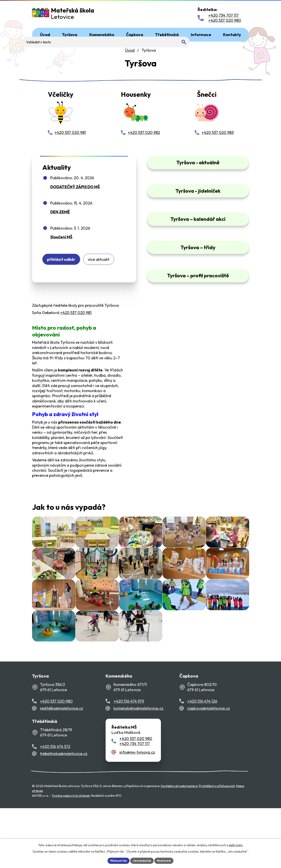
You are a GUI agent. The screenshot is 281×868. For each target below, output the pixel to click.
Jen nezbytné (142, 860)
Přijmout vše (116, 860)
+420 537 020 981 (76, 321)
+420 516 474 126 (202, 761)
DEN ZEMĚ (60, 217)
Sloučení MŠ (61, 242)
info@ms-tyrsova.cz (137, 812)
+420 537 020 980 (56, 761)
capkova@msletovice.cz (209, 768)
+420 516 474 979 (129, 761)
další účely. (236, 844)
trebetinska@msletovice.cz (64, 814)
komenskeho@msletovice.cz (138, 768)
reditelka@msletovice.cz (61, 768)
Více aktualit (109, 266)
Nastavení (167, 860)
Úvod (130, 50)
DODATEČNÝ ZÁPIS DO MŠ (75, 191)
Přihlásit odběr (65, 266)
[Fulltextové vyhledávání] (162, 15)
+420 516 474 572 (55, 807)
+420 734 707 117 (135, 804)
